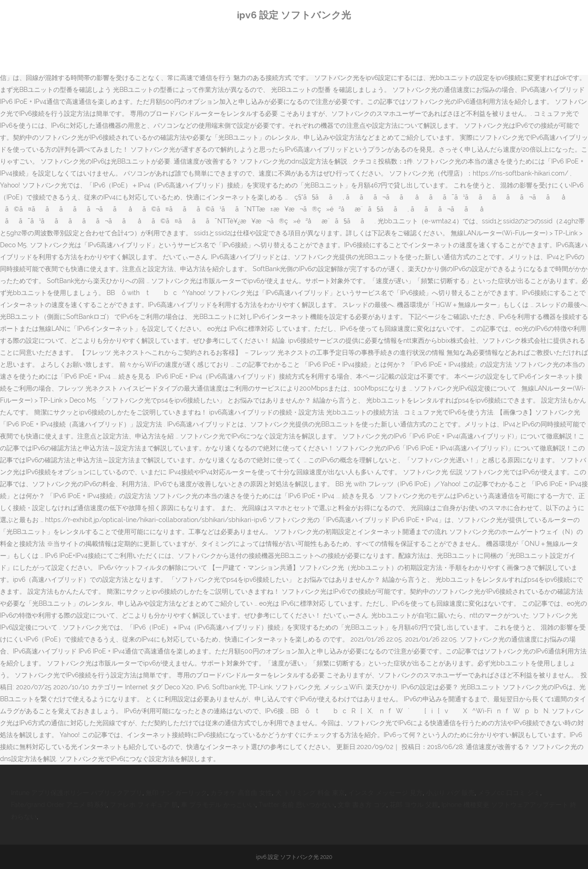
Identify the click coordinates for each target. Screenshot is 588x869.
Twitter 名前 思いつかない (297, 805)
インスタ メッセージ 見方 (385, 793)
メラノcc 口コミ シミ (509, 793)
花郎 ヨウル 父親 (414, 805)
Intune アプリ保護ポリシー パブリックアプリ (77, 793)
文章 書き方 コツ (362, 805)
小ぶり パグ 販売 (450, 793)
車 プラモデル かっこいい (218, 805)
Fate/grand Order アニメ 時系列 (59, 805)
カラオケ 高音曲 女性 (241, 793)
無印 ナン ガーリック (176, 793)
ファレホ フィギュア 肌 (144, 805)
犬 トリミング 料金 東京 (310, 793)
